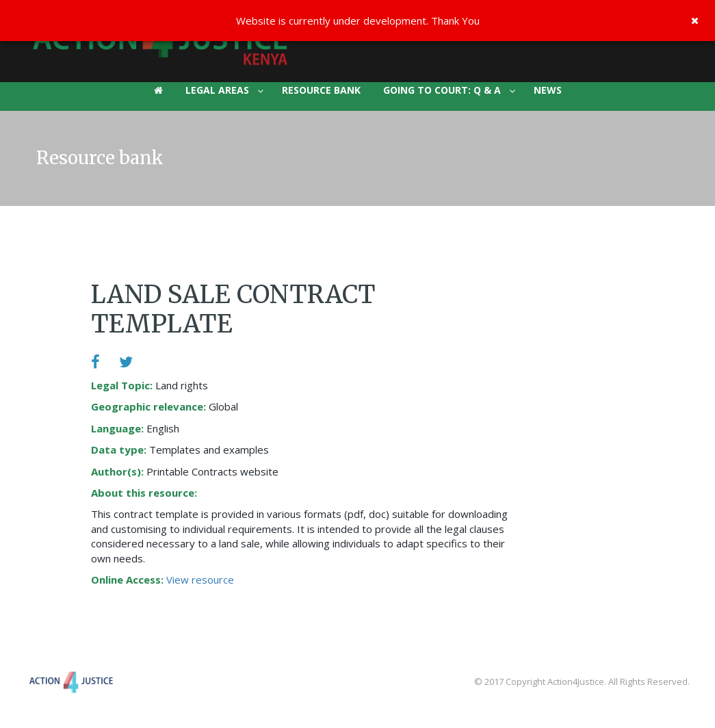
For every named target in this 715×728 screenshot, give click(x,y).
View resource (200, 580)
